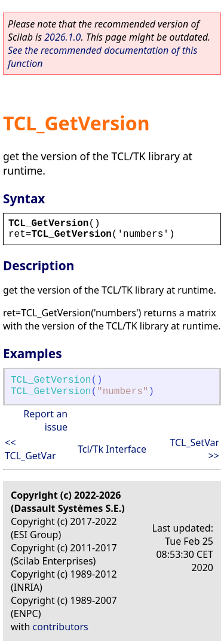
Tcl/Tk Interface (112, 449)
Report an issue (45, 420)
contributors (61, 627)
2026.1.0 (62, 37)
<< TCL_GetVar (30, 449)
